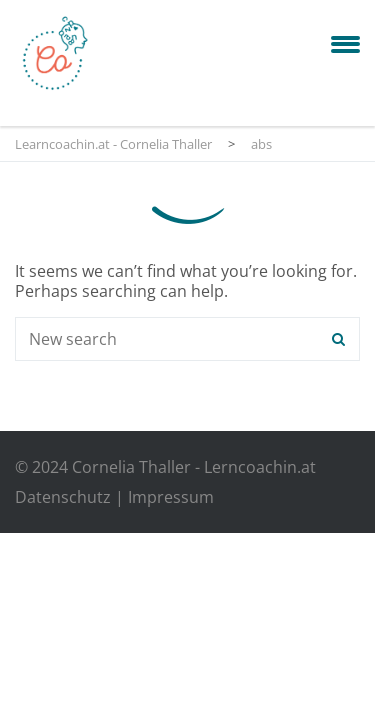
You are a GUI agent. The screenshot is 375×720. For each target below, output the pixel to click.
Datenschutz (63, 497)
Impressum (171, 497)
